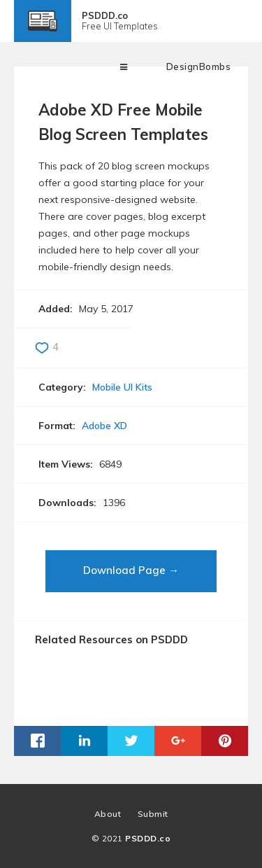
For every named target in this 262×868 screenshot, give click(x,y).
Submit (153, 814)
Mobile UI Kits (122, 387)
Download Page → (131, 570)
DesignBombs (199, 66)
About (108, 814)
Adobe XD (104, 426)
